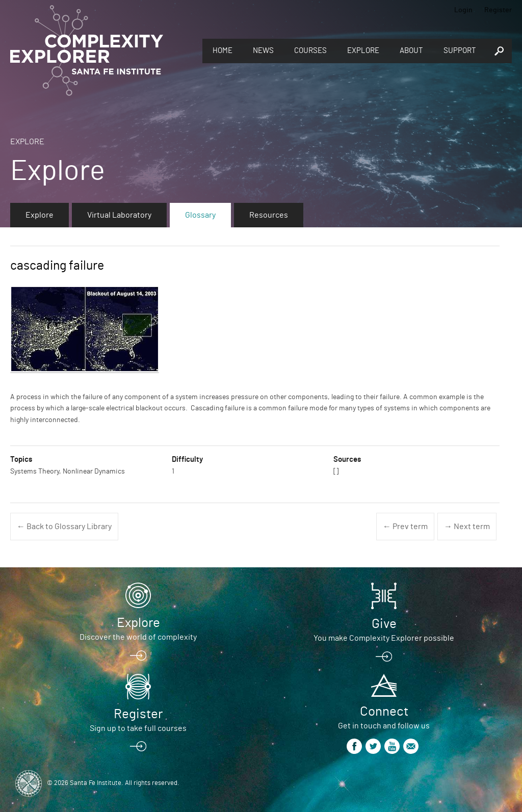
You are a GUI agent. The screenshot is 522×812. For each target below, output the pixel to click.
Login (463, 10)
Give (384, 624)
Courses (310, 51)
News (263, 51)
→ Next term (467, 527)
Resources (269, 215)
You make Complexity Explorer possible (384, 638)
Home (223, 51)
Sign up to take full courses (138, 728)
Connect (384, 712)
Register (498, 10)
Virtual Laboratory (119, 215)
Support (460, 51)
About (411, 51)
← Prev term (405, 527)
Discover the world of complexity (138, 637)
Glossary (200, 215)
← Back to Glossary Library (64, 527)
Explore (363, 51)
